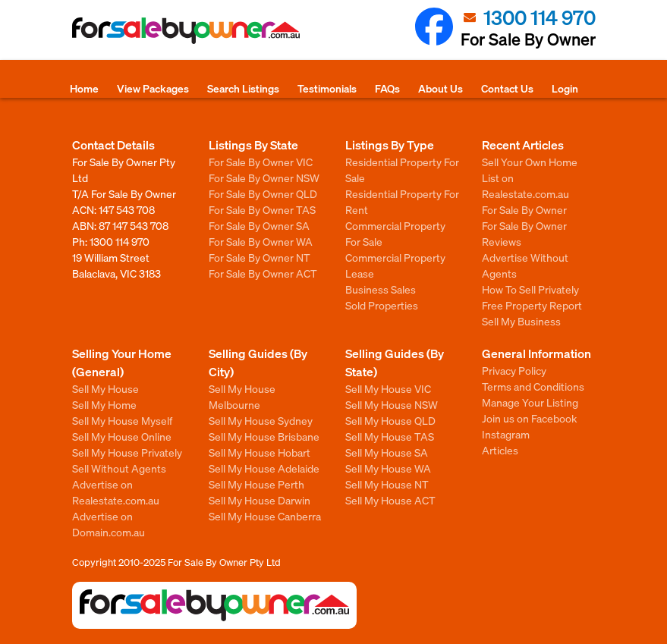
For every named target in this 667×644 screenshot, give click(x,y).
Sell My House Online (122, 436)
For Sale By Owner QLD (263, 193)
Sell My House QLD (390, 420)
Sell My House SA (387, 452)
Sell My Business (521, 321)
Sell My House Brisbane (264, 436)
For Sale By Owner (524, 209)
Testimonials (327, 88)
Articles (500, 450)
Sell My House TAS (390, 436)
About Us (440, 88)
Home (84, 88)
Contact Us (507, 88)
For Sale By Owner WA (261, 241)
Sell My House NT (387, 484)
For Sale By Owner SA (259, 225)
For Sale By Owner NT (260, 257)
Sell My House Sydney (261, 420)
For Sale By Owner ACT (263, 273)
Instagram (506, 434)
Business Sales (381, 289)
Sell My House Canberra (265, 516)
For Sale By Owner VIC (261, 162)
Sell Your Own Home (530, 162)
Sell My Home (104, 404)
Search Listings (243, 88)
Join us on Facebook (529, 418)
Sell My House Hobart (260, 452)
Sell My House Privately (127, 452)
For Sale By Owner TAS (262, 209)
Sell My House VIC (388, 388)
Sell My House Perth (256, 484)
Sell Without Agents (119, 468)
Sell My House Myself (122, 420)
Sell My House (105, 388)
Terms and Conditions (533, 386)
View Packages (153, 88)
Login (565, 88)
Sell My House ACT (390, 500)
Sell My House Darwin (260, 500)
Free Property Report (532, 305)
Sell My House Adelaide (264, 468)
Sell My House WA (388, 468)
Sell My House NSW (392, 404)
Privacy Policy (514, 370)
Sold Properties (382, 305)
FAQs (387, 88)
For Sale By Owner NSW (264, 177)
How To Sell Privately (530, 289)
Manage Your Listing (530, 402)
